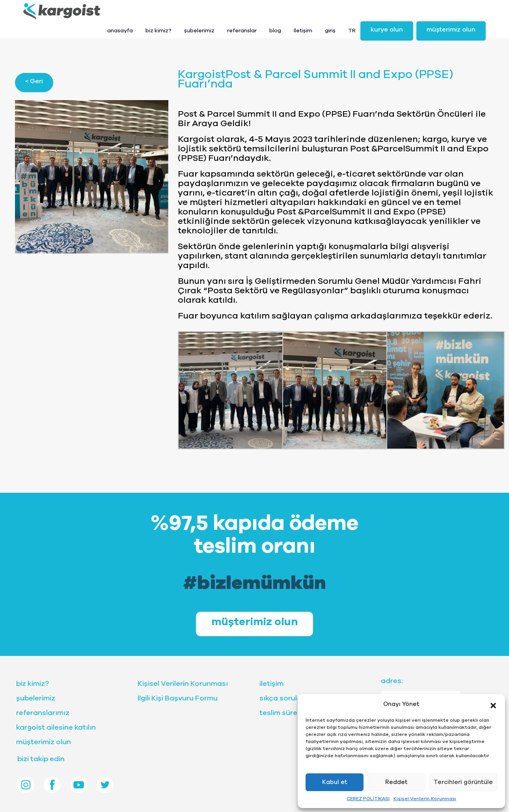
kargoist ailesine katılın (56, 728)
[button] (493, 704)
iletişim (271, 684)
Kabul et (335, 782)
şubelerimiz (36, 698)
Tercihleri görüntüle (463, 782)
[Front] (62, 11)
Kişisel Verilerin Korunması (425, 799)
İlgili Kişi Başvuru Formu (178, 698)
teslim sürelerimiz (289, 713)
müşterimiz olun (451, 30)
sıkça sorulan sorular (296, 698)
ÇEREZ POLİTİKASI (368, 799)
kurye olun (387, 30)
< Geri (34, 81)
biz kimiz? (33, 684)
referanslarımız (43, 713)
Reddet (396, 782)
